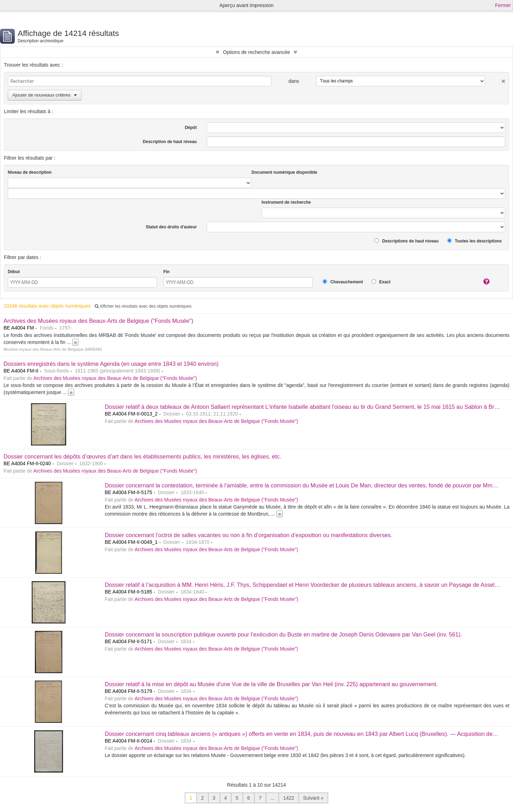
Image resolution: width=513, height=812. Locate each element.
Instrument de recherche (286, 202)
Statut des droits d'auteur (171, 227)
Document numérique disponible (284, 172)
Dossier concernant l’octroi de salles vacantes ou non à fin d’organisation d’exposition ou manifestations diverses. (248, 535)
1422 (289, 798)
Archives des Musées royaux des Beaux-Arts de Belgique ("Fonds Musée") (98, 321)
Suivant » (313, 798)
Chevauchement (343, 282)
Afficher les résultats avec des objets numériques (143, 306)
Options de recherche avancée (256, 52)
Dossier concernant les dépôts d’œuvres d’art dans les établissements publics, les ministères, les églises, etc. (142, 456)
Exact (381, 282)
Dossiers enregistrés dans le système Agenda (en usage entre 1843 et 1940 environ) (111, 364)
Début (14, 272)
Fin (167, 272)
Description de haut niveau (170, 142)
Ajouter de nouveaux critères (45, 95)
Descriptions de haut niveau (406, 241)
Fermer (503, 5)
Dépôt (191, 128)
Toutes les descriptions (474, 241)
